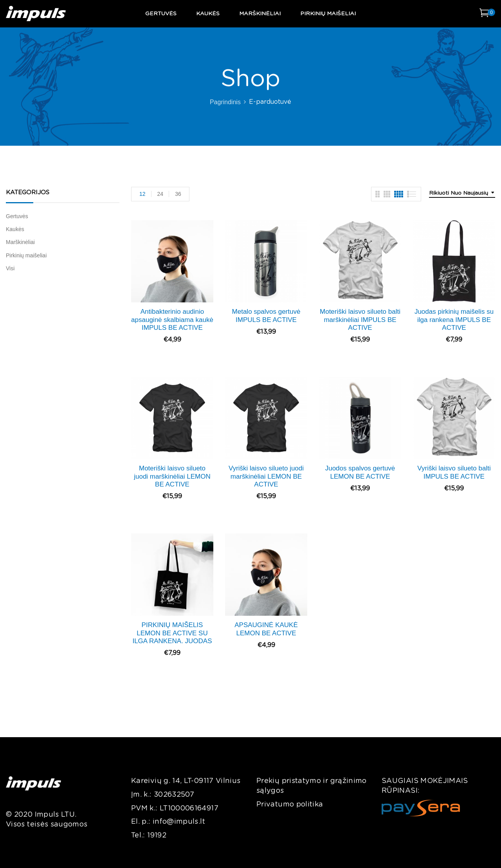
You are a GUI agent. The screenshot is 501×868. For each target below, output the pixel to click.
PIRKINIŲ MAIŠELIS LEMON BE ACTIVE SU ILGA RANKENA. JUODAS (172, 633)
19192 (157, 835)
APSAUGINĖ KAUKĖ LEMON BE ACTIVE (266, 629)
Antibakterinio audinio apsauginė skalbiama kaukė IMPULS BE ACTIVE (172, 320)
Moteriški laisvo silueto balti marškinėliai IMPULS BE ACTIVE (360, 320)
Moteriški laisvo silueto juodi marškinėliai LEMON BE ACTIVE (172, 476)
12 (142, 194)
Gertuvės (17, 216)
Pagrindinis (225, 102)
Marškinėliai (20, 242)
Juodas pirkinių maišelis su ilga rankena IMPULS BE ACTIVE (454, 320)
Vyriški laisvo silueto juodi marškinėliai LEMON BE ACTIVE (266, 476)
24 (160, 194)
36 (178, 194)
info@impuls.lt (179, 822)
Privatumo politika (290, 805)
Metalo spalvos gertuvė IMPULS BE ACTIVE (266, 316)
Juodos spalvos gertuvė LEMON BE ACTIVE (360, 472)
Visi (10, 268)
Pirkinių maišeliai (26, 255)
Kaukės (15, 229)
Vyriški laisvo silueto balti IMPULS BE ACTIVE (454, 472)
